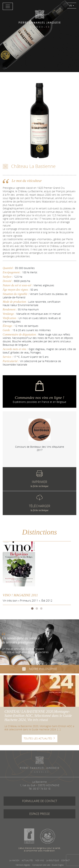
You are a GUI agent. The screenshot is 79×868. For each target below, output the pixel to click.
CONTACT (66, 860)
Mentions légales (23, 865)
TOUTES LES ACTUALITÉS (40, 738)
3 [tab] (41, 608)
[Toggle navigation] (8, 6)
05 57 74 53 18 (42, 789)
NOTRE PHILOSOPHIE (40, 669)
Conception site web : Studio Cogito (48, 865)
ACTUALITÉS (27, 860)
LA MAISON (14, 860)
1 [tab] (32, 608)
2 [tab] (37, 608)
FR (71, 6)
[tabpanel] (39, 435)
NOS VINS (40, 860)
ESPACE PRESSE (40, 814)
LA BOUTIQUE (53, 860)
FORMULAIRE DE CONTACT (40, 801)
